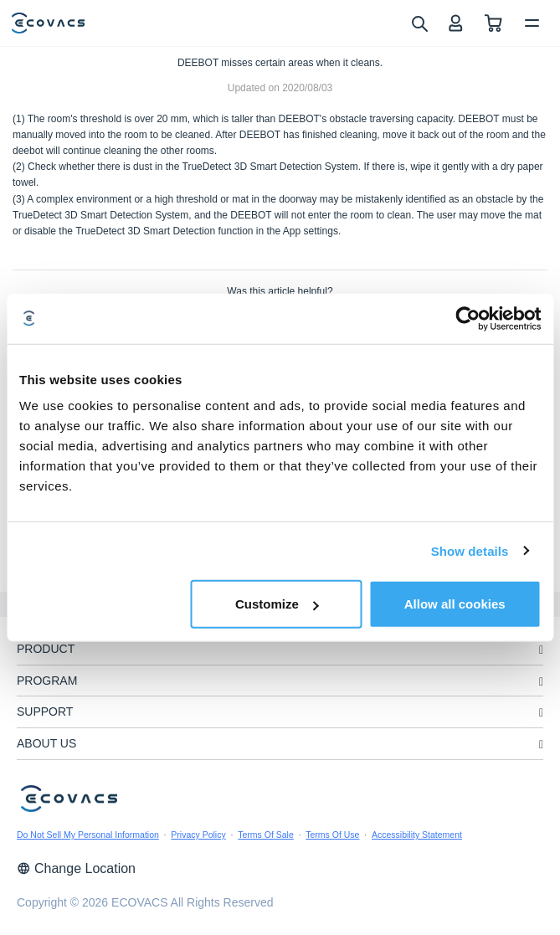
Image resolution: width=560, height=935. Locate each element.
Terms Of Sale (266, 835)
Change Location (76, 868)
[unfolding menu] (541, 650)
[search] (419, 23)
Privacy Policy (198, 835)
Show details (470, 550)
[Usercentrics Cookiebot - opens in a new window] (468, 318)
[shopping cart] (493, 23)
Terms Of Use (332, 835)
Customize (277, 604)
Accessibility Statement (417, 835)
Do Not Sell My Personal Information (88, 835)
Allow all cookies (455, 604)
